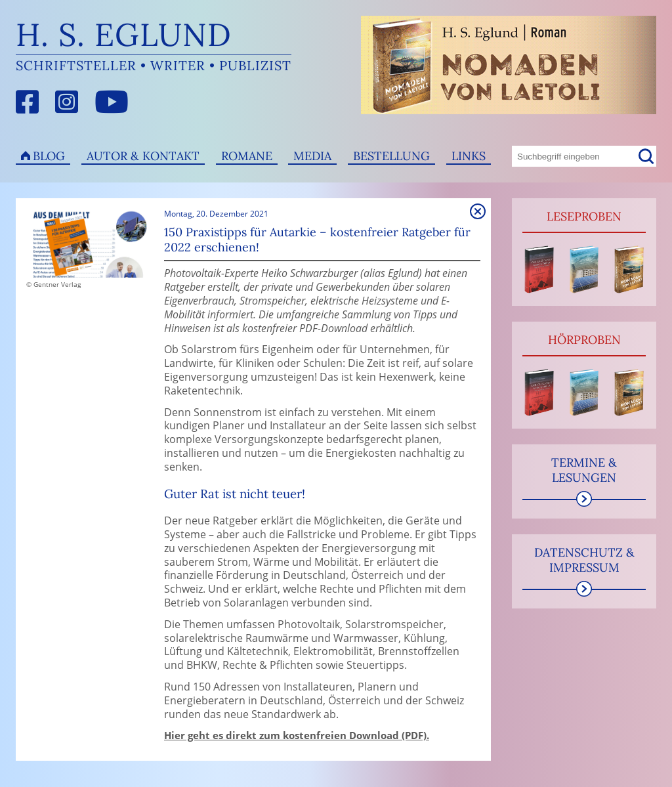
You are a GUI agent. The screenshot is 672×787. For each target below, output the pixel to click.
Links (469, 156)
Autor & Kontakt (143, 156)
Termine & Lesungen (584, 470)
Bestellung (391, 156)
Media (312, 156)
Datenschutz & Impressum (584, 560)
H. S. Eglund (124, 34)
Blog (49, 156)
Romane (247, 156)
